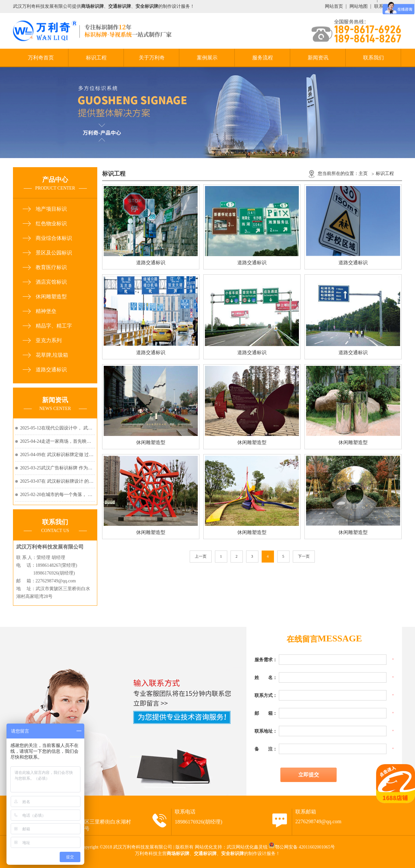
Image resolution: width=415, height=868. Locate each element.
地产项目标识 (51, 209)
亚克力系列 (49, 340)
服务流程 (263, 58)
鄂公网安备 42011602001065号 (305, 847)
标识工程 (96, 58)
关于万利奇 (152, 58)
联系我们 (373, 58)
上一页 (201, 556)
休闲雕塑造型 (51, 297)
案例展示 (207, 58)
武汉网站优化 (240, 847)
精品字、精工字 (54, 326)
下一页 (304, 556)
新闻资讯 (318, 58)
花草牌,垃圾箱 (52, 355)
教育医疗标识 (51, 267)
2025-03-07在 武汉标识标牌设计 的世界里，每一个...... (57, 481)
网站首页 (334, 6)
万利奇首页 (41, 58)
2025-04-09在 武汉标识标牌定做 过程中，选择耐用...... (57, 455)
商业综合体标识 (54, 238)
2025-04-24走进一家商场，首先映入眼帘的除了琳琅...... (57, 441)
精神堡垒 (46, 311)
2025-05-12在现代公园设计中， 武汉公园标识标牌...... (57, 428)
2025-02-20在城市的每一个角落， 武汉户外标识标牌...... (57, 495)
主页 (363, 174)
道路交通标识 (51, 370)
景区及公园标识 (54, 253)
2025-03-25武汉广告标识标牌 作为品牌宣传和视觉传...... (57, 468)
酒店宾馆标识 (51, 282)
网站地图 (359, 6)
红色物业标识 (51, 223)
